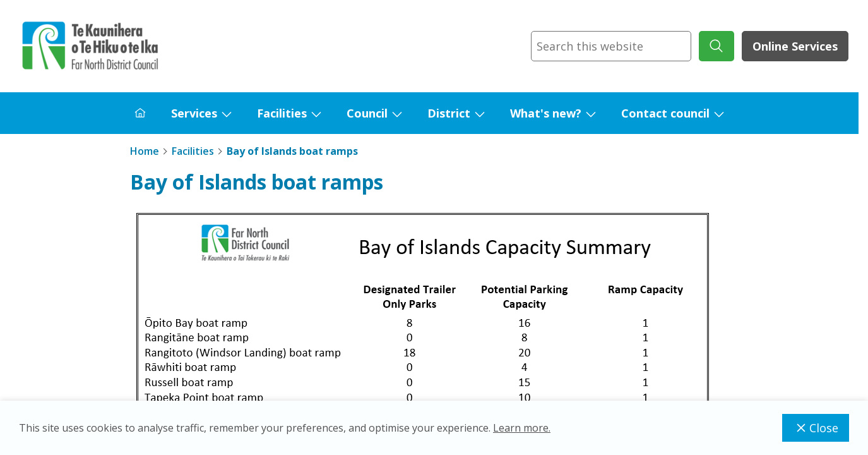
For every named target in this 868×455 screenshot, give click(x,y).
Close (816, 428)
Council (367, 113)
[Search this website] (611, 46)
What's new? (546, 113)
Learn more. (522, 428)
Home (145, 151)
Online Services (795, 46)
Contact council (665, 113)
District (449, 113)
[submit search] (716, 46)
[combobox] (611, 46)
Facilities (282, 113)
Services (194, 113)
